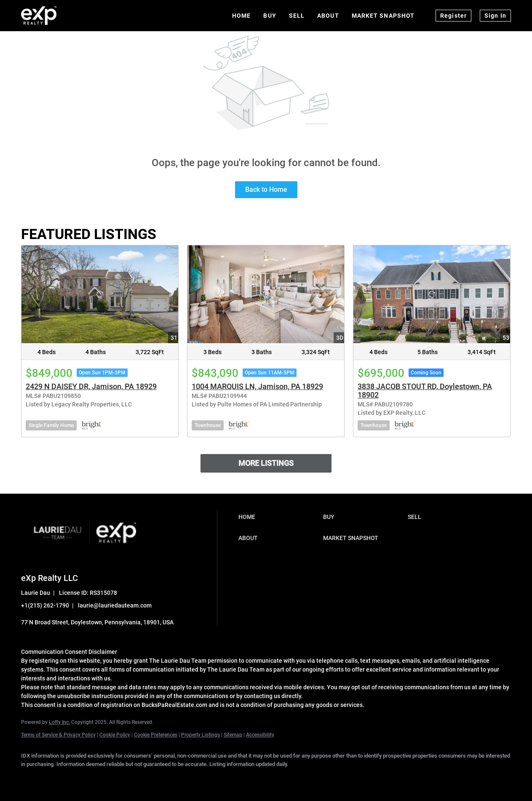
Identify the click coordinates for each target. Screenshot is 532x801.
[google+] (178, 778)
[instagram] (129, 778)
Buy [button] (270, 16)
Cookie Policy (115, 735)
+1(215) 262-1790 (45, 605)
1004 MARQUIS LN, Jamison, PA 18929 (257, 386)
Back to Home (266, 189)
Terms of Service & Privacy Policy (58, 735)
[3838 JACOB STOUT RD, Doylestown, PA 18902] (432, 294)
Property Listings (201, 735)
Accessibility (260, 735)
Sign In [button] (495, 16)
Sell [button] (297, 16)
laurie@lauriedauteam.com (115, 605)
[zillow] (104, 778)
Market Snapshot (383, 16)
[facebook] (31, 778)
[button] (279, 517)
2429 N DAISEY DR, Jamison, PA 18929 (91, 386)
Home (241, 16)
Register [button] (453, 16)
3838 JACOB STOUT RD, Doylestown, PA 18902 (425, 391)
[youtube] (153, 778)
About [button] (328, 16)
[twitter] (80, 778)
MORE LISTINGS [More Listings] (266, 463)
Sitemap (233, 735)
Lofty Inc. (59, 722)
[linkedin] (56, 778)
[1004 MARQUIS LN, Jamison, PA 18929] (266, 294)
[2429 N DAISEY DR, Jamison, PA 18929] (100, 294)
